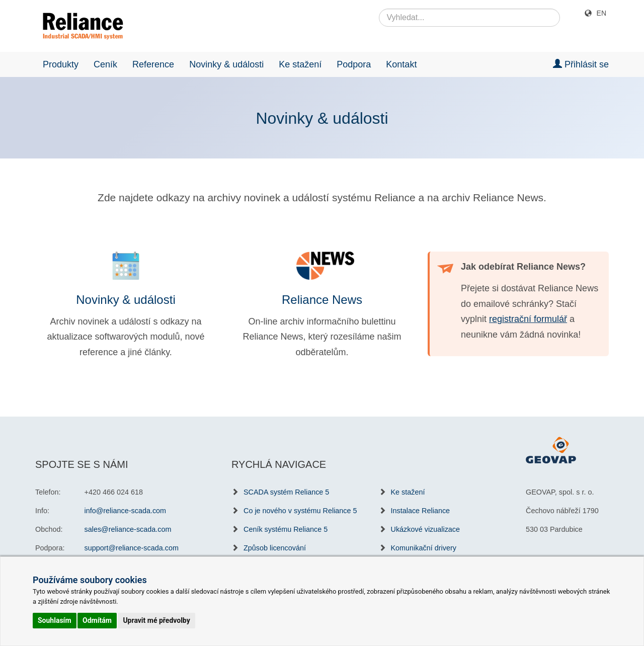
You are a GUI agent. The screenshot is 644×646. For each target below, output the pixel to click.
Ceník (105, 64)
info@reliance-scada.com (126, 511)
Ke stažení (300, 64)
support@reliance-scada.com (132, 548)
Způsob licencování (275, 548)
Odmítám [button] (97, 620)
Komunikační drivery (424, 548)
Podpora (354, 64)
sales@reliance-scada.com (128, 529)
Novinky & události (226, 64)
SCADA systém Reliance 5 (286, 492)
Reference (153, 64)
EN (601, 13)
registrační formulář (528, 319)
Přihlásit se (581, 64)
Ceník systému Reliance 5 (286, 529)
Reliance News (322, 300)
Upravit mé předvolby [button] (156, 620)
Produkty (61, 64)
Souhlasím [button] (55, 620)
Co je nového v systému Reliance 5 (300, 511)
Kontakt (401, 64)
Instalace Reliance (421, 511)
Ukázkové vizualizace (426, 529)
